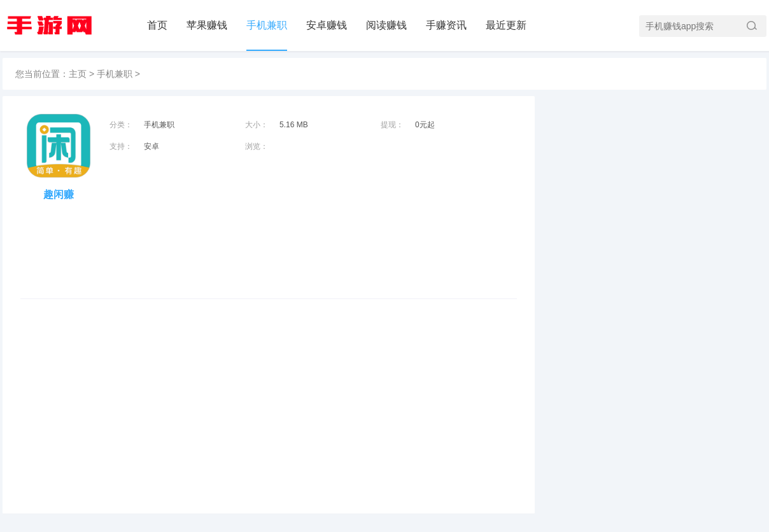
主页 (78, 74)
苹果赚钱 (207, 25)
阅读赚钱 (386, 25)
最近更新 (506, 25)
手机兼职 (267, 25)
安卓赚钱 (327, 25)
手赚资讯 (446, 25)
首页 (157, 25)
